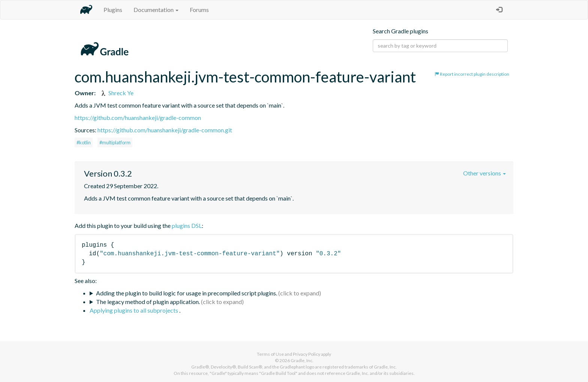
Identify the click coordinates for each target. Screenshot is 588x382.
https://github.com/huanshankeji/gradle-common (138, 118)
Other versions (484, 173)
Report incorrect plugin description (472, 74)
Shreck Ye (117, 93)
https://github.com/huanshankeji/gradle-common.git (165, 130)
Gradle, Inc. (302, 360)
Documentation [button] (156, 10)
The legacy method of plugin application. (148, 302)
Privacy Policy (307, 354)
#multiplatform (115, 142)
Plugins (113, 10)
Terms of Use (270, 354)
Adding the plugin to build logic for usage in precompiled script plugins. (187, 293)
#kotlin (84, 142)
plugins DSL (187, 225)
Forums (199, 10)
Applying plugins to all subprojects (134, 310)
